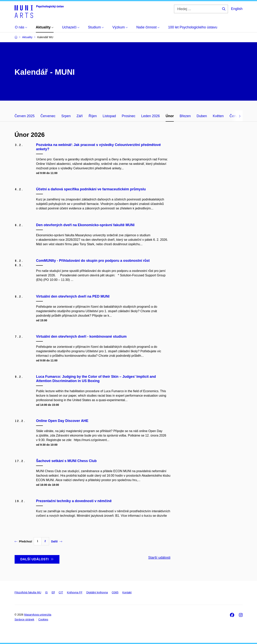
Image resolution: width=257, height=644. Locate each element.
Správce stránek (24, 619)
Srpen (66, 116)
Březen (185, 116)
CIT (61, 592)
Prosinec (129, 116)
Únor (170, 116)
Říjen (93, 116)
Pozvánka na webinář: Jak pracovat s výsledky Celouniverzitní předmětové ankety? (98, 147)
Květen (218, 116)
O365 (115, 592)
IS (46, 592)
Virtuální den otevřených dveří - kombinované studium (81, 336)
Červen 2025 (25, 116)
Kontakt (127, 592)
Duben (202, 116)
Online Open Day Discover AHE (62, 421)
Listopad (109, 116)
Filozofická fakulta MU (28, 592)
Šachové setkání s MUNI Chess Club (66, 461)
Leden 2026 (151, 116)
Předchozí (23, 541)
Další (57, 541)
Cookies (43, 619)
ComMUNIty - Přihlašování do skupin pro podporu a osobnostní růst (93, 261)
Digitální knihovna (97, 592)
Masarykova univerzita (38, 615)
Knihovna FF (75, 592)
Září (80, 116)
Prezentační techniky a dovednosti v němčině (74, 501)
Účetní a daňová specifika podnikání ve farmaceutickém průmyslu (91, 189)
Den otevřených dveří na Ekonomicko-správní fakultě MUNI (85, 225)
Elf (53, 592)
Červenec (48, 116)
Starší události (159, 558)
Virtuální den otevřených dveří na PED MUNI (73, 296)
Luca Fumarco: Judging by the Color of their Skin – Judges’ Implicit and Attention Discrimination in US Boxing (96, 379)
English (237, 9)
